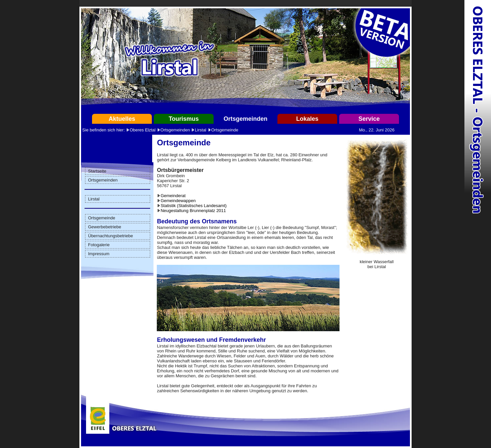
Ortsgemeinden (245, 119)
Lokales (307, 119)
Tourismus (184, 119)
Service (369, 119)
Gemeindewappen (178, 201)
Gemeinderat (173, 196)
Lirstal (200, 130)
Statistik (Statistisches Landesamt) (194, 206)
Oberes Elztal (143, 130)
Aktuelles (122, 119)
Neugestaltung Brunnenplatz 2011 (193, 211)
